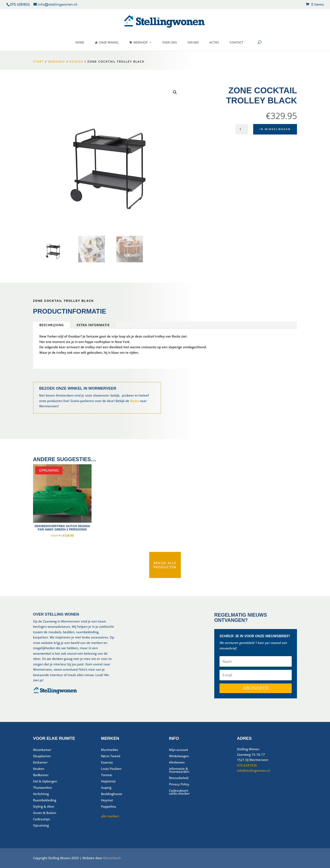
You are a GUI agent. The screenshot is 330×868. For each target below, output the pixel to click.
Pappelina (108, 807)
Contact (236, 42)
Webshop (143, 42)
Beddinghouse (112, 794)
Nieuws (193, 42)
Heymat (107, 800)
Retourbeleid (179, 778)
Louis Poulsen (111, 769)
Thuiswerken (43, 788)
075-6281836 (247, 765)
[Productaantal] (242, 129)
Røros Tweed (111, 756)
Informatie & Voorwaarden (179, 770)
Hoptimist (108, 782)
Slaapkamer (42, 756)
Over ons (170, 42)
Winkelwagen (179, 756)
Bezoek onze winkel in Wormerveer (78, 388)
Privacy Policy (179, 784)
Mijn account (179, 750)
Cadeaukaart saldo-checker (179, 792)
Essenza (107, 763)
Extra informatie (93, 325)
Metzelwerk (112, 858)
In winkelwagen (275, 129)
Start (39, 61)
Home (80, 42)
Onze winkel (109, 42)
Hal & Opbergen (45, 782)
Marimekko (110, 750)
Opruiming (41, 826)
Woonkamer (42, 750)
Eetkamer (40, 763)
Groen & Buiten (45, 813)
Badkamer (41, 775)
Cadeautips (41, 819)
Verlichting (41, 794)
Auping (106, 788)
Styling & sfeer (44, 807)
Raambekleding (45, 800)
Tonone (107, 775)
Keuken (76, 61)
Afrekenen (177, 763)
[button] (175, 92)
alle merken (110, 816)
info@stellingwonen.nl (253, 770)
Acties (214, 42)
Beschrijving (52, 325)
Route (134, 401)
